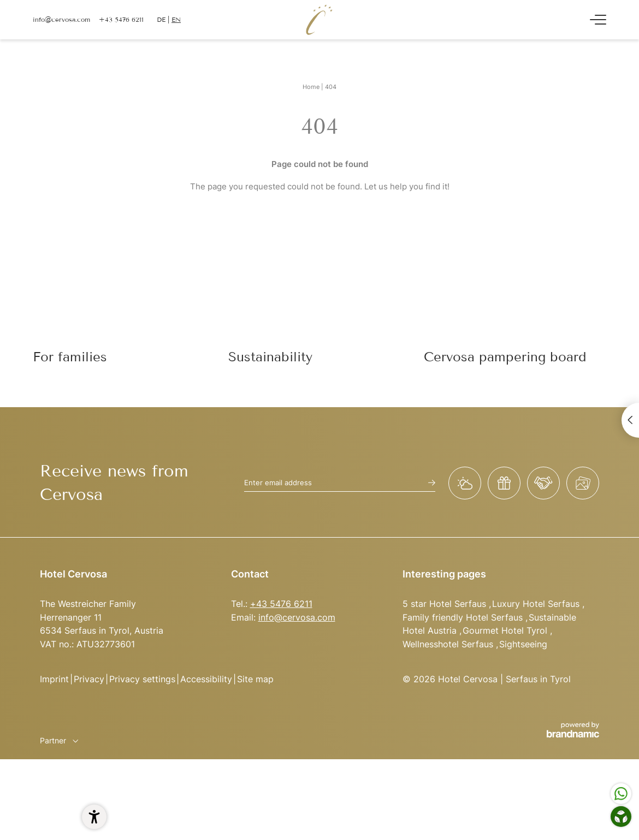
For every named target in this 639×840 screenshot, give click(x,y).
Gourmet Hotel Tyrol (506, 630)
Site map (255, 679)
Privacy (89, 679)
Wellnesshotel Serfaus (449, 644)
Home (312, 87)
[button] (94, 817)
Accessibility (206, 679)
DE (161, 19)
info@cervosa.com (297, 617)
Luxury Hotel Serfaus (537, 604)
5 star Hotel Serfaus (446, 604)
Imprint (54, 679)
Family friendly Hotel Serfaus (464, 617)
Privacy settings (142, 679)
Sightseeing (523, 644)
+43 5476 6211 (281, 604)
